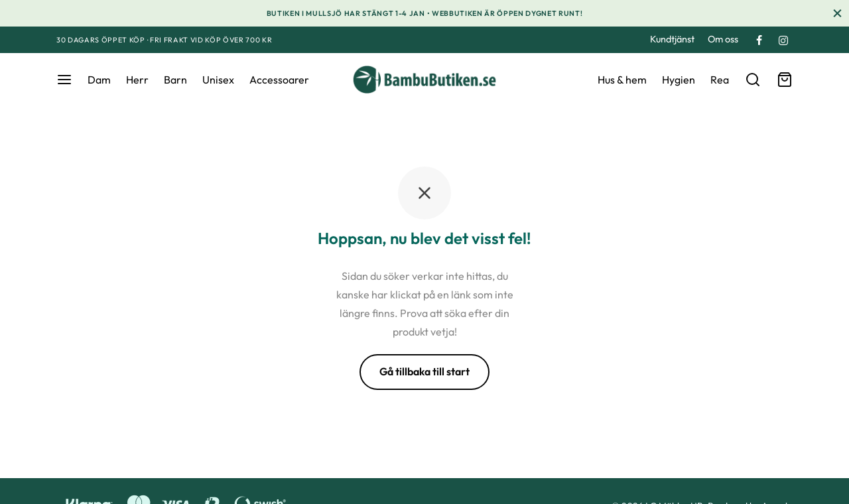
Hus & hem (622, 80)
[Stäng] (837, 13)
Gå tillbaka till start (424, 371)
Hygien (679, 80)
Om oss (723, 39)
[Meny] (64, 80)
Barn (175, 80)
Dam (99, 80)
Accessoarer (279, 80)
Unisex (218, 80)
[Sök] (753, 80)
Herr (137, 80)
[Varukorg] (785, 80)
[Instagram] (783, 41)
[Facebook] (759, 41)
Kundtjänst (672, 39)
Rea (720, 80)
